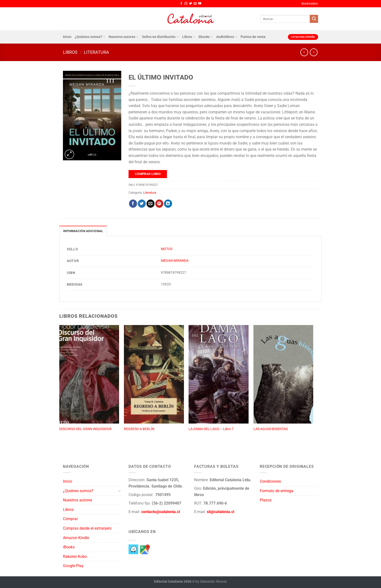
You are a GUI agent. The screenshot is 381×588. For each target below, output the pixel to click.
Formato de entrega (277, 491)
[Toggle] (119, 491)
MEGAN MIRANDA (175, 261)
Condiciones (270, 481)
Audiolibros (227, 37)
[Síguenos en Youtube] (200, 4)
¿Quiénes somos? (90, 37)
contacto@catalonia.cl (160, 512)
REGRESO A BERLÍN (139, 429)
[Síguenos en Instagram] (186, 4)
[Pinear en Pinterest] (159, 204)
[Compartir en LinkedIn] (168, 204)
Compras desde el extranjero (87, 528)
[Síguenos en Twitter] (190, 4)
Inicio (67, 37)
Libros (189, 37)
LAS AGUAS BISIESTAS (271, 429)
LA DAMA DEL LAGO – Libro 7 (211, 429)
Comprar (70, 519)
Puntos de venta (253, 37)
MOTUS (167, 249)
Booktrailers (310, 4)
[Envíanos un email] (195, 4)
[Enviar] (314, 19)
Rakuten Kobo (75, 556)
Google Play (73, 566)
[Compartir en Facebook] (133, 204)
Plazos (266, 500)
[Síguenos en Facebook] (181, 4)
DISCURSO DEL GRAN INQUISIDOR (85, 429)
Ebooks (206, 37)
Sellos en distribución (160, 37)
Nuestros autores (124, 37)
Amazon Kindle (76, 538)
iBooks (69, 547)
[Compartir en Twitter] (142, 204)
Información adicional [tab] (83, 231)
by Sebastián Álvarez (211, 582)
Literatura (96, 52)
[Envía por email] (151, 204)
